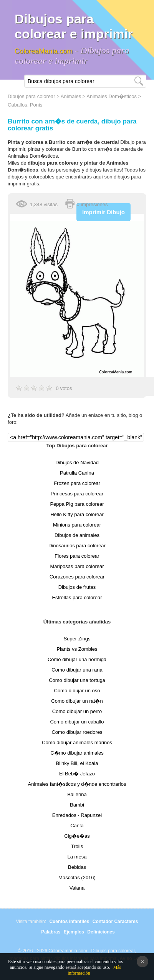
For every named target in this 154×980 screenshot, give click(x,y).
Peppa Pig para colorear (77, 504)
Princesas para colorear (77, 494)
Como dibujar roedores (77, 732)
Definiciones (101, 932)
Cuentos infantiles (69, 922)
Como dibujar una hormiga (77, 659)
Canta (77, 826)
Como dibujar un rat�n (77, 701)
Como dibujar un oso (77, 691)
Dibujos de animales (77, 535)
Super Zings (77, 639)
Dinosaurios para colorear (77, 546)
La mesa (77, 857)
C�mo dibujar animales (77, 753)
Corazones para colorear (77, 577)
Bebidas (77, 867)
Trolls (77, 846)
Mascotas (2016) (77, 877)
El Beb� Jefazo (77, 774)
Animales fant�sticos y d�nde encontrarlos (77, 784)
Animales (71, 96)
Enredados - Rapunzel (77, 815)
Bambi (77, 805)
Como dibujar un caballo (77, 722)
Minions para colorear (77, 525)
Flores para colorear (77, 556)
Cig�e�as (77, 836)
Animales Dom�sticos (112, 96)
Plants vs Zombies (77, 649)
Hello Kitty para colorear (77, 514)
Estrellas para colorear (77, 597)
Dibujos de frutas (77, 587)
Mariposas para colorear (77, 566)
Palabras (51, 932)
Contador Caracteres (115, 922)
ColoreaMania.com (44, 51)
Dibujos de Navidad (77, 462)
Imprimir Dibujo (103, 212)
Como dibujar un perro (77, 711)
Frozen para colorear (77, 483)
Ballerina (77, 794)
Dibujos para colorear (31, 96)
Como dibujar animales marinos (77, 742)
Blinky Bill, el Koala (77, 763)
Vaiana (77, 888)
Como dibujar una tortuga (77, 680)
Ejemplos (74, 932)
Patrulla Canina (77, 473)
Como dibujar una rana (77, 670)
